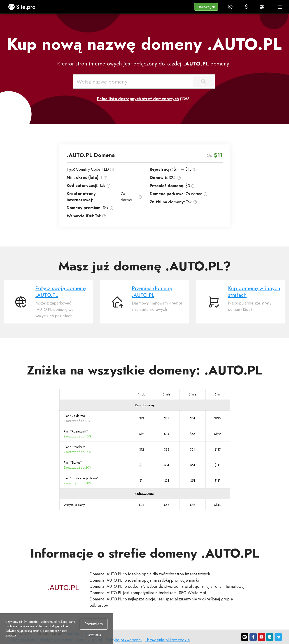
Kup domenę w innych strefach (254, 292)
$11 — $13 (183, 169)
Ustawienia (94, 635)
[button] (206, 7)
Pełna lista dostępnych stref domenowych (138, 99)
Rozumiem (94, 624)
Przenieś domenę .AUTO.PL (152, 292)
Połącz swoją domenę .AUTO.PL (61, 292)
